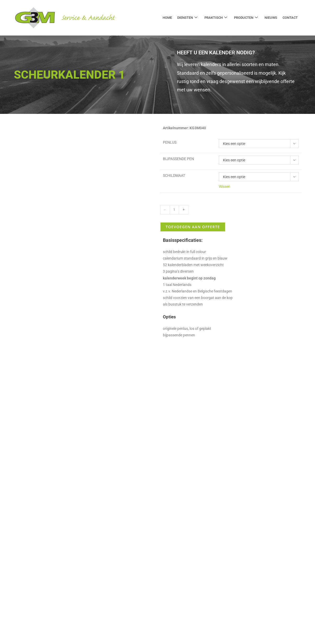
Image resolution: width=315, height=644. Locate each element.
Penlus (170, 142)
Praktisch (216, 18)
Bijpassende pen (178, 159)
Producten (246, 18)
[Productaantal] (174, 210)
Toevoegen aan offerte (193, 227)
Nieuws (271, 18)
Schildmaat (174, 175)
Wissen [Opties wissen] (225, 186)
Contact (290, 18)
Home (168, 18)
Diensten (188, 18)
